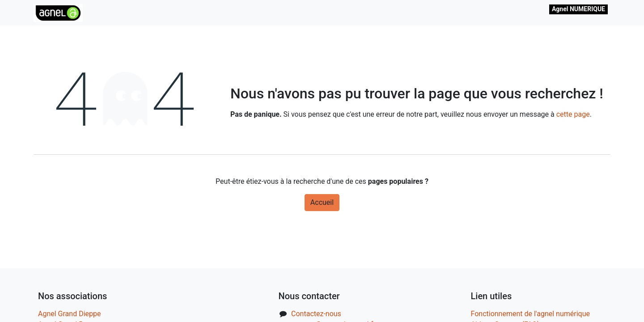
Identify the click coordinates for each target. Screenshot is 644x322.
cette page (573, 114)
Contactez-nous (316, 314)
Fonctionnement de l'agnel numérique (531, 314)
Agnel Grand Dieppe (69, 314)
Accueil (322, 202)
